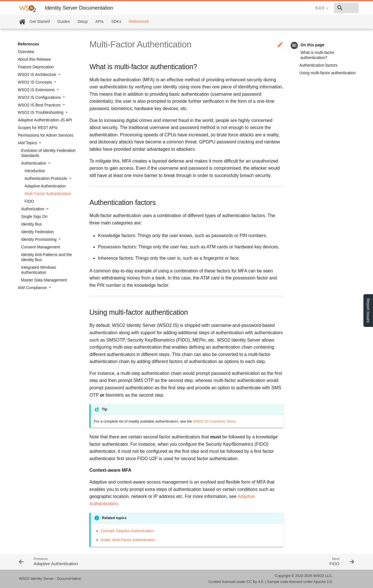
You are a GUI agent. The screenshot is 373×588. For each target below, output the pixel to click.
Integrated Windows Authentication (39, 270)
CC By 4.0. (255, 582)
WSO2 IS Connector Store (214, 421)
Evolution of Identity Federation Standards (48, 153)
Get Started (40, 21)
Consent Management (41, 247)
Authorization (33, 209)
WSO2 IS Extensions (37, 90)
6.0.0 (280, 8)
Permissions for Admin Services (46, 135)
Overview (26, 52)
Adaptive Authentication (45, 186)
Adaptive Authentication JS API (45, 120)
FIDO (29, 201)
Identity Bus (31, 224)
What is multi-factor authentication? (317, 55)
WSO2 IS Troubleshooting (41, 112)
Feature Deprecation (36, 67)
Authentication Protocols (46, 178)
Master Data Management (44, 280)
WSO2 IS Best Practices (40, 105)
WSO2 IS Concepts (35, 82)
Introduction (35, 171)
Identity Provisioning (39, 239)
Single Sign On (34, 217)
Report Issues (368, 311)
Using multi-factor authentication (328, 73)
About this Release (34, 59)
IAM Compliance (33, 288)
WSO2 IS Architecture (38, 75)
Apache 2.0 (323, 582)
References (139, 21)
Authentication (34, 163)
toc (294, 45)
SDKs (116, 21)
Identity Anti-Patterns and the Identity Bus (47, 257)
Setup (83, 21)
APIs (100, 21)
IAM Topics (28, 143)
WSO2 (319, 576)
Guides (63, 21)
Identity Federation (38, 232)
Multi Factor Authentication (48, 194)
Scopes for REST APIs (38, 128)
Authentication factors (318, 65)
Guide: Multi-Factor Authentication (128, 540)
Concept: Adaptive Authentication (127, 531)
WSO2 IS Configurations (40, 97)
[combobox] (326, 8)
